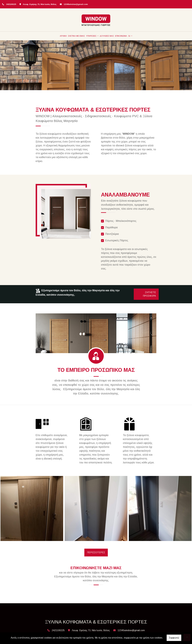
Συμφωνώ (174, 638)
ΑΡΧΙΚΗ (63, 36)
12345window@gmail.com (76, 4)
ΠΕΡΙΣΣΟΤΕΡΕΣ (96, 552)
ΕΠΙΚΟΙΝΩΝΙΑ (121, 36)
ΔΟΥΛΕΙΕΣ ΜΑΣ (107, 36)
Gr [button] (130, 36)
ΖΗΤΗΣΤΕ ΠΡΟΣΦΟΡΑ (149, 294)
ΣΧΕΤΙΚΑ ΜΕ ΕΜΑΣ (76, 36)
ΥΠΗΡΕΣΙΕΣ (92, 36)
